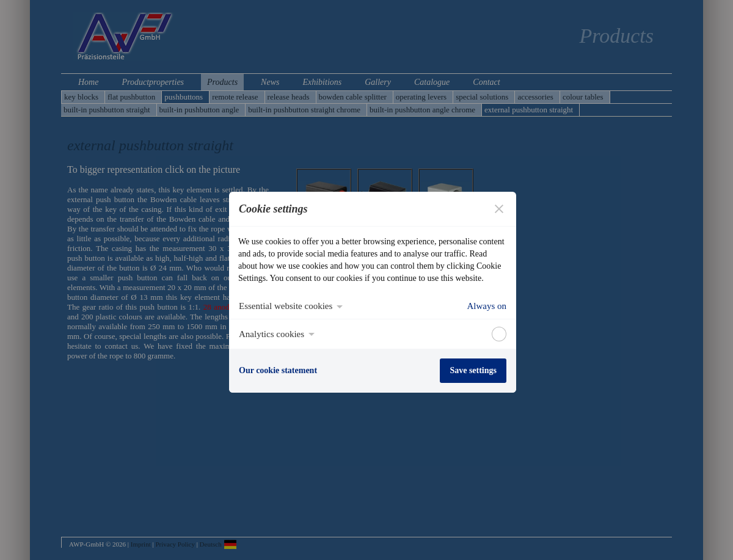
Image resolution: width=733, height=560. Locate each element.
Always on (487, 306)
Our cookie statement (278, 370)
